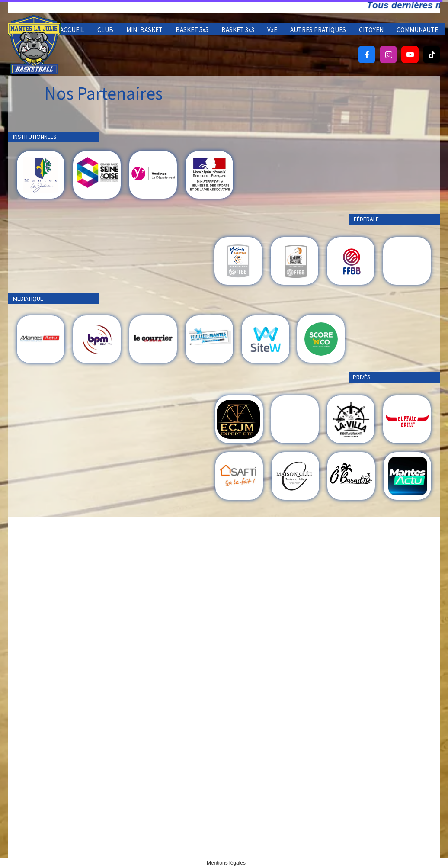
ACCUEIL (72, 30)
